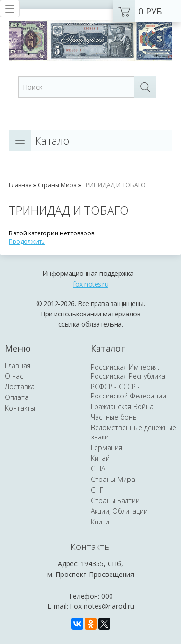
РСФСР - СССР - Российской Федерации (128, 391)
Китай (100, 458)
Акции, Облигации (119, 511)
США (98, 469)
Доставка (20, 387)
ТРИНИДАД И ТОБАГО (114, 185)
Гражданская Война (122, 406)
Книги (100, 522)
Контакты (20, 408)
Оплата (17, 397)
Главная (20, 185)
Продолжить (27, 241)
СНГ (97, 490)
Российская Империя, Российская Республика (128, 371)
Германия (106, 447)
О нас (14, 376)
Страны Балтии (115, 500)
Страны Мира (57, 185)
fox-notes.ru (90, 284)
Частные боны (114, 417)
